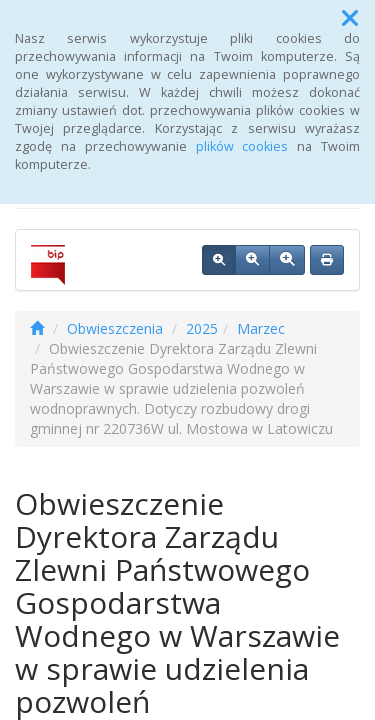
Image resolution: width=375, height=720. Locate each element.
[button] (350, 18)
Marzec (261, 328)
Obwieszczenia (115, 328)
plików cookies (242, 146)
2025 (202, 328)
